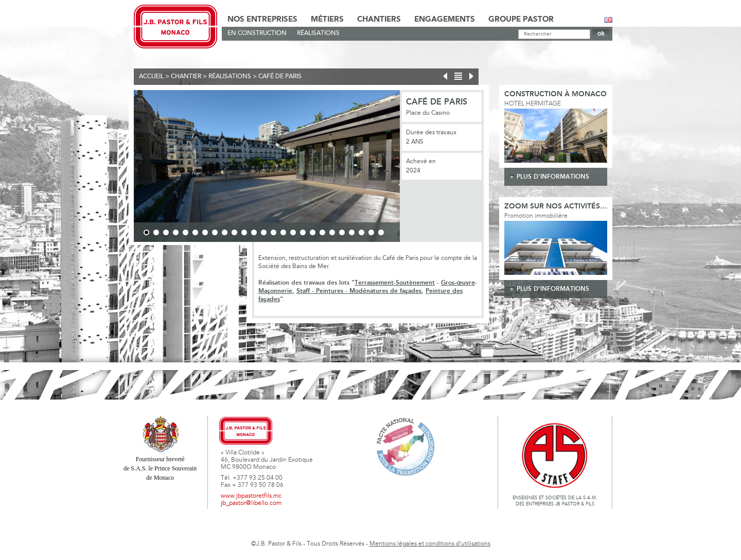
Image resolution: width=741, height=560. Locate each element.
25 (381, 232)
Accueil (151, 77)
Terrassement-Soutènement (395, 283)
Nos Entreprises (262, 20)
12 (254, 232)
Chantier (186, 77)
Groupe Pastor (521, 20)
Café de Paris (280, 77)
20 (332, 232)
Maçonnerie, (276, 291)
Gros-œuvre (458, 283)
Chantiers (379, 20)
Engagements (445, 20)
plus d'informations (553, 177)
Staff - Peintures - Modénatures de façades (359, 291)
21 (342, 232)
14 (274, 232)
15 (283, 232)
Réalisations (318, 33)
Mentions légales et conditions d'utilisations (430, 544)
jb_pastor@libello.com (251, 503)
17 (303, 232)
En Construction (257, 33)
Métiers (327, 20)
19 (322, 232)
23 (361, 232)
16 (293, 232)
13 (264, 232)
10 (234, 232)
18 (313, 232)
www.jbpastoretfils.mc (251, 496)
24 (371, 232)
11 (244, 232)
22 (352, 232)
